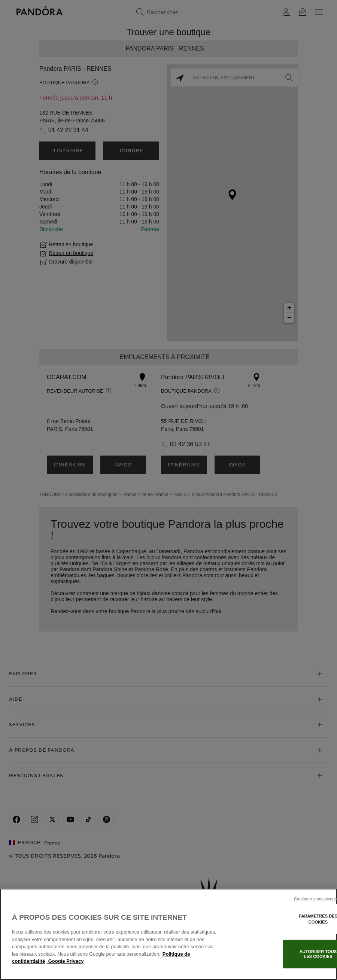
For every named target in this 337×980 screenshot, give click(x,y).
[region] (168, 934)
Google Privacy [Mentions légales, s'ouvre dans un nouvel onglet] (65, 961)
